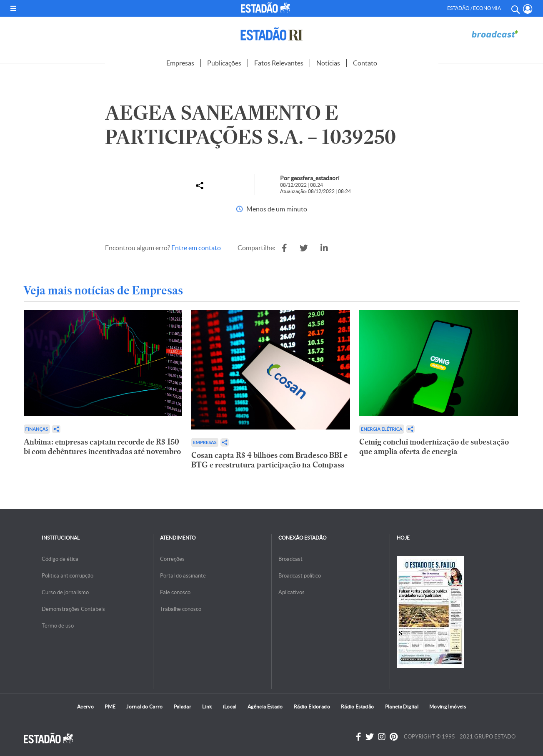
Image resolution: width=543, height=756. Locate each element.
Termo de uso (58, 626)
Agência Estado (265, 707)
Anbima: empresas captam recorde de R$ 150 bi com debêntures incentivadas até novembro (102, 447)
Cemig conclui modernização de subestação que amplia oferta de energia (434, 447)
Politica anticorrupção (68, 576)
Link (207, 707)
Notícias (328, 63)
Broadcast (290, 559)
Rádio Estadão (358, 707)
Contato (365, 63)
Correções (172, 559)
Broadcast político (300, 576)
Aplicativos (292, 592)
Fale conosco (175, 592)
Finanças (37, 429)
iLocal (230, 707)
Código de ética (60, 559)
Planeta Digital (402, 707)
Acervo (85, 707)
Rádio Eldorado (312, 707)
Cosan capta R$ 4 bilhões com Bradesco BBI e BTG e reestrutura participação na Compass (269, 460)
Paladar (183, 707)
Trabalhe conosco (181, 609)
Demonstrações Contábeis (73, 609)
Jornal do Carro (144, 707)
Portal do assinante (183, 576)
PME (110, 707)
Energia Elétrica (382, 429)
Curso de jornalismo (65, 592)
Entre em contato (196, 248)
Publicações (224, 63)
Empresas (180, 63)
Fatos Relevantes (279, 63)
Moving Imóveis (448, 707)
